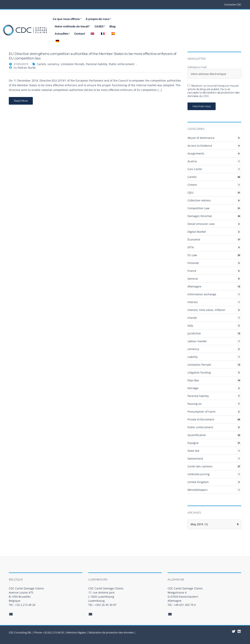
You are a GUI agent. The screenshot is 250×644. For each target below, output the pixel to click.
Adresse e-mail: (214, 72)
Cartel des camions (200, 466)
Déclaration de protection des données (111, 632)
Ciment (192, 185)
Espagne (193, 443)
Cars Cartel (195, 169)
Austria (192, 161)
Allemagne (194, 286)
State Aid (193, 451)
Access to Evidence (200, 146)
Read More (21, 101)
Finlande (193, 263)
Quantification (197, 435)
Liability (193, 357)
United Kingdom (198, 482)
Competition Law (198, 208)
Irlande (192, 318)
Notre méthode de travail (138, 19)
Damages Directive (200, 216)
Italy (190, 326)
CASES (165, 19)
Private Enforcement (201, 419)
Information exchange (202, 294)
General (193, 279)
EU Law (192, 255)
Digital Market (197, 232)
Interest (193, 302)
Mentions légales (76, 632)
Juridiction (194, 333)
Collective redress (199, 200)
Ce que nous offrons (72, 19)
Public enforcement (122, 64)
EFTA (191, 247)
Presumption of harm (201, 412)
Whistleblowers (198, 490)
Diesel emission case (201, 224)
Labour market (197, 341)
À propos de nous (103, 19)
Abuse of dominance (201, 138)
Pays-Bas (193, 380)
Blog (179, 19)
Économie (194, 239)
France (192, 271)
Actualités (193, 19)
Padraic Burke (27, 68)
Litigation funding (199, 372)
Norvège (193, 388)
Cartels (42, 64)
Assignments (196, 153)
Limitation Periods (73, 64)
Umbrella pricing (199, 474)
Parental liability (97, 64)
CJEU (191, 193)
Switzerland (195, 459)
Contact (212, 19)
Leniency (53, 64)
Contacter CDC (233, 4)
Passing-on (195, 404)
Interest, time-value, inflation (206, 310)
